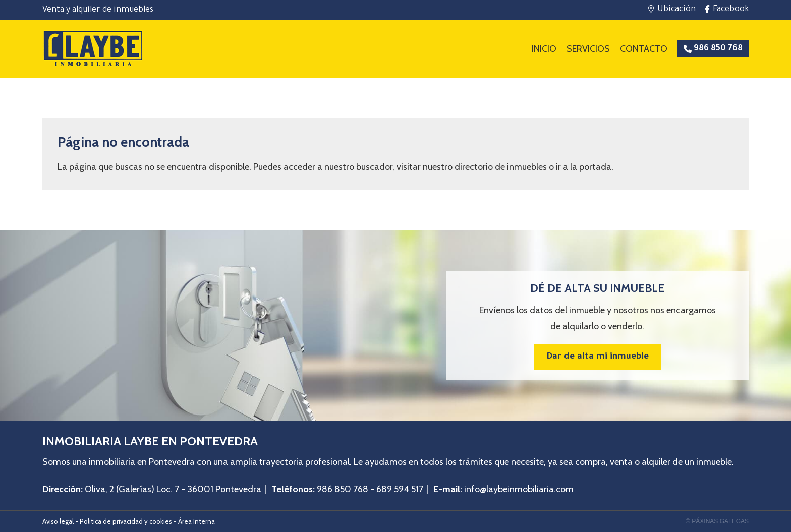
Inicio (544, 49)
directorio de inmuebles (501, 167)
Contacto (644, 49)
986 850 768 (343, 489)
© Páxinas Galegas (717, 521)
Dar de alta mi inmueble (598, 357)
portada (595, 167)
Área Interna (196, 521)
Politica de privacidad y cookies (126, 521)
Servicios (588, 49)
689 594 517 (400, 489)
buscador (374, 167)
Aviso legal (58, 521)
